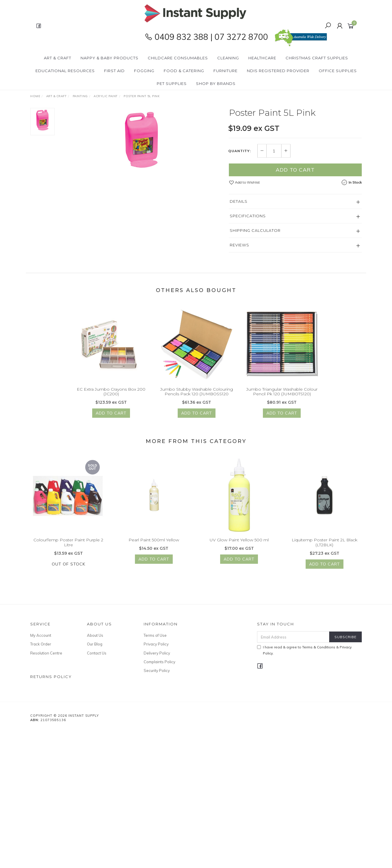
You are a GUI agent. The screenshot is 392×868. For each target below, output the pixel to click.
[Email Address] (293, 637)
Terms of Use (155, 635)
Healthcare (262, 58)
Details (239, 201)
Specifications (248, 216)
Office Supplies (338, 71)
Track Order (41, 644)
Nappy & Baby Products (109, 58)
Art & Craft (58, 58)
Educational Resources (65, 71)
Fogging (144, 71)
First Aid (114, 71)
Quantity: (240, 151)
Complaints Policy (160, 662)
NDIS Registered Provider (278, 71)
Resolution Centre (46, 653)
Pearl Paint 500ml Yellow (154, 545)
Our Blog (95, 644)
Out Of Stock (68, 569)
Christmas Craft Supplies (317, 58)
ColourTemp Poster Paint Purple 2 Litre (68, 548)
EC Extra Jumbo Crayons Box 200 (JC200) (111, 397)
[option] (142, 140)
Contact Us (97, 653)
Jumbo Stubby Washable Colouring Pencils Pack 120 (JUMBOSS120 (197, 397)
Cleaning (228, 58)
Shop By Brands (216, 83)
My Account (41, 635)
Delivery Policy (157, 653)
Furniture (226, 71)
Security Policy (157, 670)
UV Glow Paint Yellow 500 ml (239, 545)
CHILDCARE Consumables (178, 58)
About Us (95, 635)
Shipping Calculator (255, 230)
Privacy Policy (156, 644)
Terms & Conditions (319, 647)
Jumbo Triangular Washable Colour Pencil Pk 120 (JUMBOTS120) (282, 397)
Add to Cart (295, 170)
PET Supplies (172, 83)
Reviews (239, 245)
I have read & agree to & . (304, 650)
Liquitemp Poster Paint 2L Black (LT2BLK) (325, 548)
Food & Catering (184, 71)
